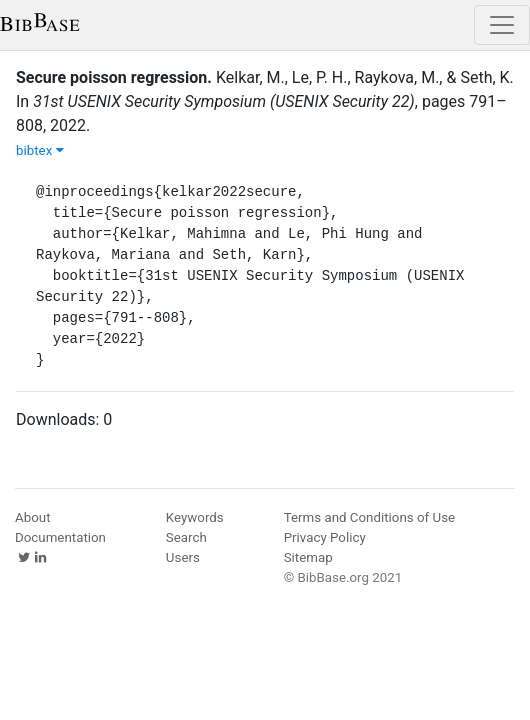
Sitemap (308, 557)
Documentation (60, 537)
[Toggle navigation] (502, 25)
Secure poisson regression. (114, 77)
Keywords (195, 517)
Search (186, 537)
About (33, 517)
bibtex (40, 150)
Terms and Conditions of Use (369, 517)
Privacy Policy (325, 537)
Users (183, 557)
